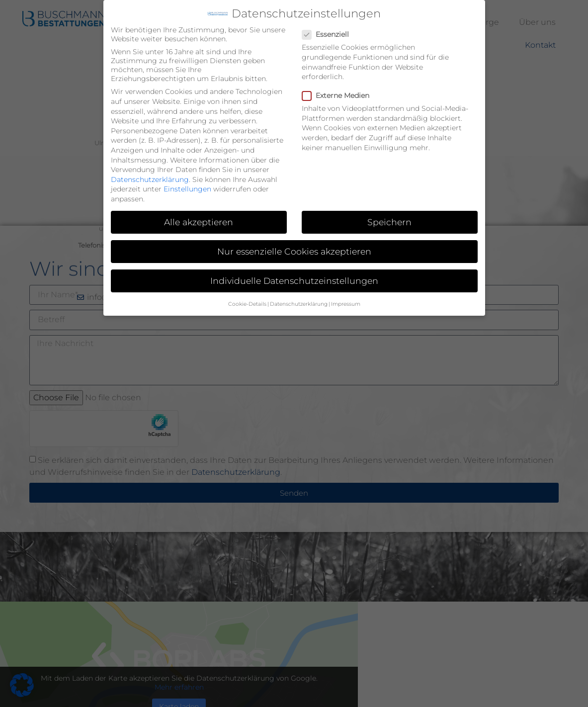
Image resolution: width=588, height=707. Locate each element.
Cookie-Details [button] (247, 304)
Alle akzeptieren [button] (199, 221)
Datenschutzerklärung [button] (299, 304)
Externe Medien (339, 95)
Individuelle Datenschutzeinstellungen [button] (294, 280)
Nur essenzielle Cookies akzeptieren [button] (294, 251)
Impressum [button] (346, 304)
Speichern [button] (389, 221)
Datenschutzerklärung (150, 179)
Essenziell (329, 34)
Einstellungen (187, 188)
